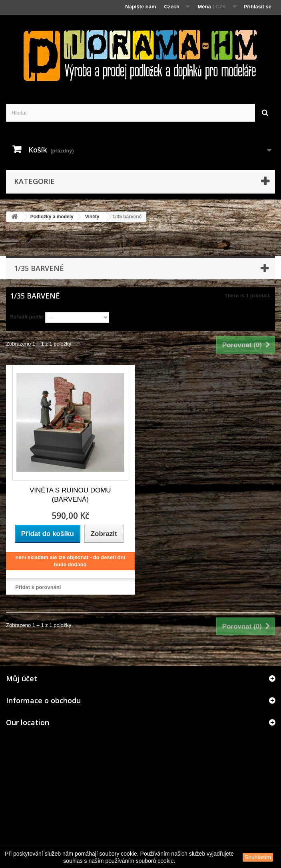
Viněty (92, 217)
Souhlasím (258, 857)
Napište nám (140, 7)
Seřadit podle (26, 317)
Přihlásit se (258, 7)
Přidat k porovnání (38, 587)
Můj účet (22, 678)
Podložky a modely (52, 217)
